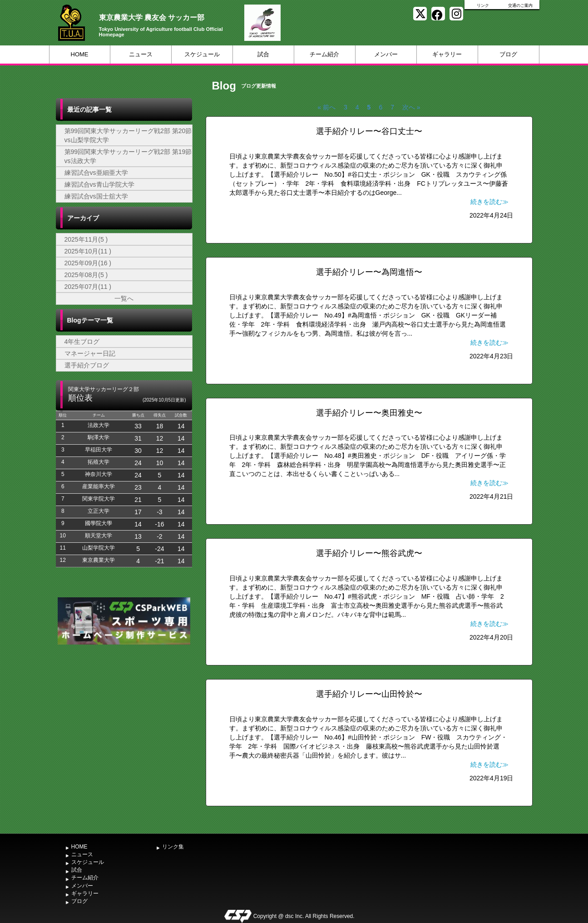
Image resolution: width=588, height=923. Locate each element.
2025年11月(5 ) (86, 239)
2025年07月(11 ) (88, 287)
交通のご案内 (520, 5)
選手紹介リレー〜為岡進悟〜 (369, 272)
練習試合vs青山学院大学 (99, 184)
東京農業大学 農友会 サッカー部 (152, 17)
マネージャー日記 (90, 353)
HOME (80, 54)
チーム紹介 (324, 54)
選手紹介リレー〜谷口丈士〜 (369, 131)
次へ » (411, 107)
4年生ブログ (82, 342)
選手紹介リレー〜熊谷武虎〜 (369, 553)
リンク (483, 5)
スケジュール (202, 54)
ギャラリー (447, 54)
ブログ (508, 54)
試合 (263, 54)
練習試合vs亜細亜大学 (96, 173)
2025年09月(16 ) (88, 263)
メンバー (386, 54)
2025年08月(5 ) (86, 275)
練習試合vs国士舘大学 (96, 196)
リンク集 (173, 847)
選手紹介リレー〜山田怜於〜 (369, 694)
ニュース (141, 54)
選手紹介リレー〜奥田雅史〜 (369, 413)
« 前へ (326, 107)
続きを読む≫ (489, 202)
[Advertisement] (124, 715)
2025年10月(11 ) (88, 251)
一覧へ (124, 298)
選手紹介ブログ (87, 365)
